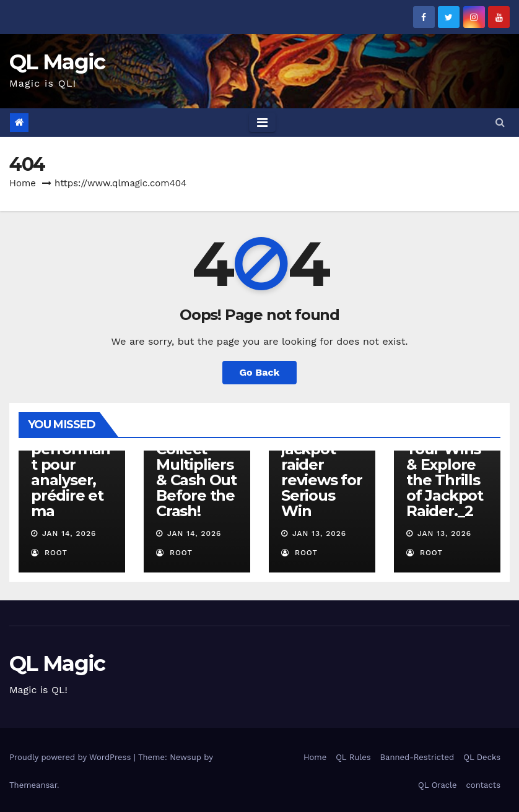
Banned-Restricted (417, 757)
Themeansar (33, 785)
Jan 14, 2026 (69, 533)
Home (23, 183)
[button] (500, 122)
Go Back (260, 372)
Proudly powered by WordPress (72, 757)
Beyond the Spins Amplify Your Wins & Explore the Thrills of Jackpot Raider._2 (445, 457)
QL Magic (57, 62)
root (49, 553)
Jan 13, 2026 (319, 533)
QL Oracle (437, 785)
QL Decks (482, 757)
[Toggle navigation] (262, 123)
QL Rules (353, 757)
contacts (483, 785)
